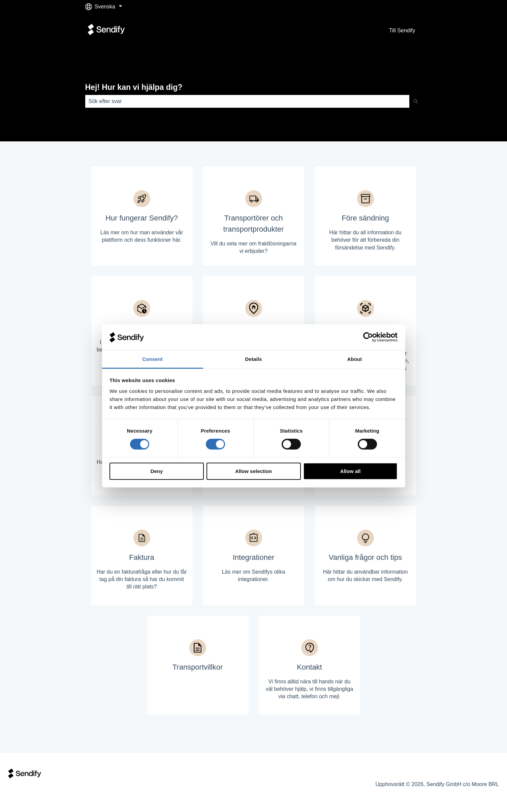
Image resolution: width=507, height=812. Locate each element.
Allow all (351, 471)
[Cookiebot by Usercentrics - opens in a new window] (368, 337)
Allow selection (253, 471)
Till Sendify (402, 30)
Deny (157, 471)
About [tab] (355, 359)
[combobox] (247, 101)
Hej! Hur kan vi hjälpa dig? (134, 87)
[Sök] (416, 101)
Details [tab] (254, 359)
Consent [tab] (152, 359)
